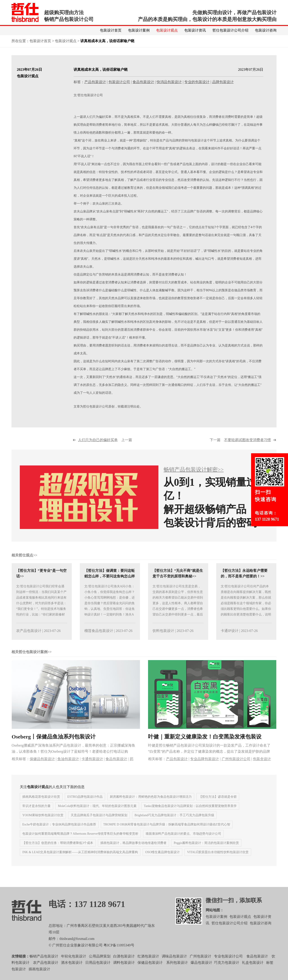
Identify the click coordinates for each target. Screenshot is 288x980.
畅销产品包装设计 (44, 964)
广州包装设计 (200, 964)
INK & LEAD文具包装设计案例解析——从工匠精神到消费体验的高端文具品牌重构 (80, 860)
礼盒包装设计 (252, 971)
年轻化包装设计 (74, 964)
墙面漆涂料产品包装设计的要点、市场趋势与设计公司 (183, 842)
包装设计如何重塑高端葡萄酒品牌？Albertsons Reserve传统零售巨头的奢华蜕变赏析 (80, 842)
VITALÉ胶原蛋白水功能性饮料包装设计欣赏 (218, 860)
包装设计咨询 (266, 30)
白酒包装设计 (124, 964)
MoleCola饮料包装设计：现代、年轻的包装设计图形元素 (97, 814)
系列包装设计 (177, 971)
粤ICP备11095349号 (119, 953)
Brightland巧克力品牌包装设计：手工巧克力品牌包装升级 (174, 823)
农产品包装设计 (29, 639)
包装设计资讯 (195, 30)
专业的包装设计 (197, 82)
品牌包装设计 (223, 82)
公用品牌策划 (100, 964)
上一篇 (105, 448)
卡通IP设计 (229, 639)
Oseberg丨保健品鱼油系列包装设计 (54, 745)
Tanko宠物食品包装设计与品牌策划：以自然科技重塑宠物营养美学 (190, 814)
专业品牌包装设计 (205, 767)
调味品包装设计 (174, 964)
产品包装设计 (95, 82)
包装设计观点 (167, 30)
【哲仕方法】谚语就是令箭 (218, 805)
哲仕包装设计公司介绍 (230, 30)
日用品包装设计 (98, 971)
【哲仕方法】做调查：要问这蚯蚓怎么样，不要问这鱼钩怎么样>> (110, 584)
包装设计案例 (139, 30)
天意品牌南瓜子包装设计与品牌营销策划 (99, 823)
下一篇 (240, 448)
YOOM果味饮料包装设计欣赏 (43, 823)
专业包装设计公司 (228, 964)
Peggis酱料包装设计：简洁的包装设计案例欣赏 (206, 851)
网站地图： (215, 918)
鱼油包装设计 (68, 767)
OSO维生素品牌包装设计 (162, 860)
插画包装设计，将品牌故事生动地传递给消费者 (133, 851)
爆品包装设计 (201, 971)
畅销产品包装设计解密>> (194, 478)
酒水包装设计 (72, 971)
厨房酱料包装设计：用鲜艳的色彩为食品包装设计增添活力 (151, 805)
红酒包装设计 (148, 964)
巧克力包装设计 (227, 971)
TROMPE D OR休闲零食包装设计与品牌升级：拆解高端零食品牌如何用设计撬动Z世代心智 (167, 833)
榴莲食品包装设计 (99, 639)
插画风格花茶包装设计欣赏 (41, 805)
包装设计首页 (111, 30)
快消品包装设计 (169, 82)
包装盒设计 (262, 767)
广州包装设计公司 (236, 767)
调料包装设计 (124, 971)
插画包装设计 (39, 977)
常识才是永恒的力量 (36, 814)
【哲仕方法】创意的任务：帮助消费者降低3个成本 (58, 851)
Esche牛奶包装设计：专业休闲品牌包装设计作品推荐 (59, 833)
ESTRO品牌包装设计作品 (85, 805)
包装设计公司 (119, 82)
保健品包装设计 (42, 767)
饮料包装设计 (163, 639)
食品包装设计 (143, 82)
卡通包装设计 (92, 767)
